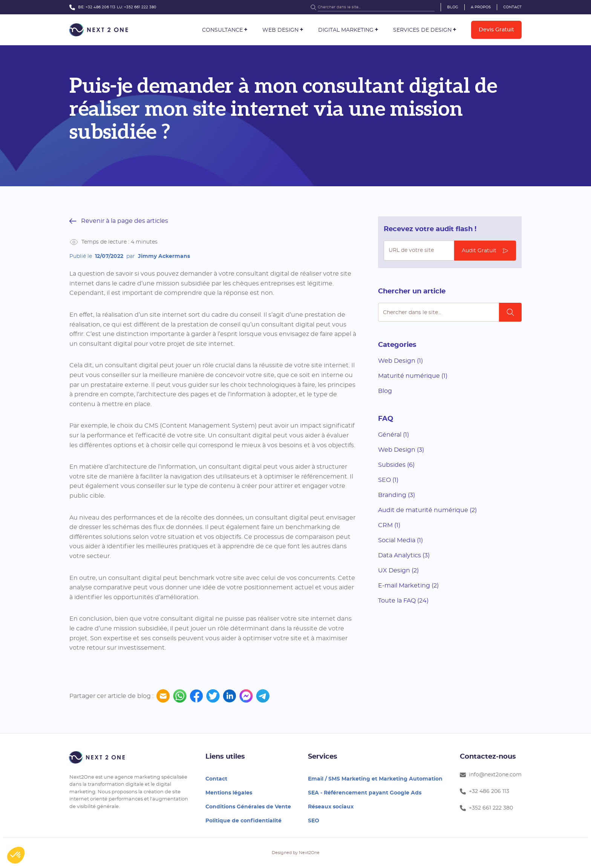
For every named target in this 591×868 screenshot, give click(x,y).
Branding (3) (397, 495)
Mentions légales (229, 793)
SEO (314, 821)
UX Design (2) (398, 570)
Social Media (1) (400, 540)
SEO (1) (388, 480)
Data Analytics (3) (404, 555)
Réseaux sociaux (331, 807)
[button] (225, 30)
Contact (512, 7)
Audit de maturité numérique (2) (427, 510)
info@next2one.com (491, 775)
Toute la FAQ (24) (403, 601)
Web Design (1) (400, 361)
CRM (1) (389, 525)
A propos (481, 7)
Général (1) (393, 435)
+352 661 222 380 (140, 7)
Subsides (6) (396, 465)
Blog (453, 7)
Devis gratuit (496, 30)
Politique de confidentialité (243, 821)
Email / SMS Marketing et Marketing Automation (375, 779)
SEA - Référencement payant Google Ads (365, 793)
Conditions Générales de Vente (248, 807)
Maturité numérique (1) (413, 376)
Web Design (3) (401, 450)
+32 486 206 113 (100, 7)
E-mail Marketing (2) (408, 586)
